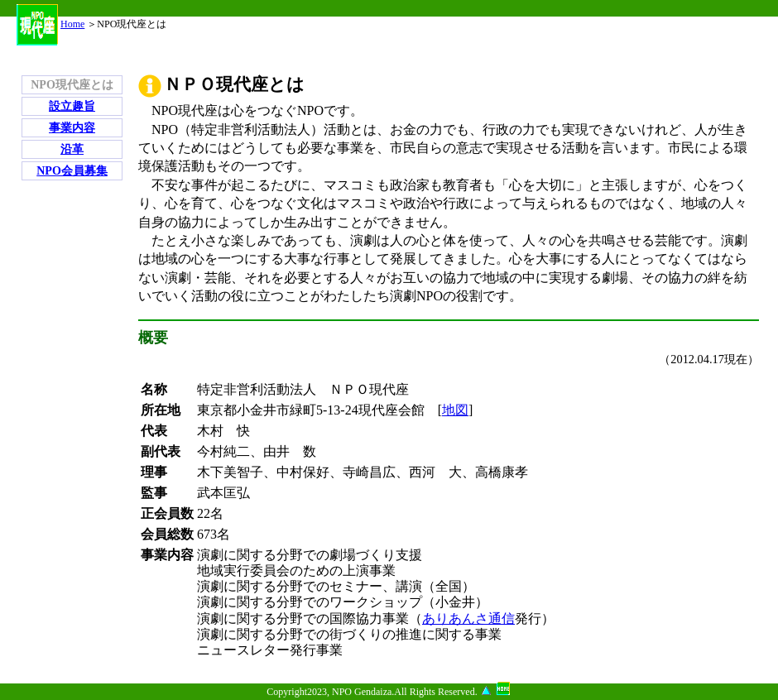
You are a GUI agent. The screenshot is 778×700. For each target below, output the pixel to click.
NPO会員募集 (72, 171)
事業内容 (72, 128)
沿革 (72, 149)
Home (50, 24)
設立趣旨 (72, 106)
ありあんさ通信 (468, 618)
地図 (455, 410)
